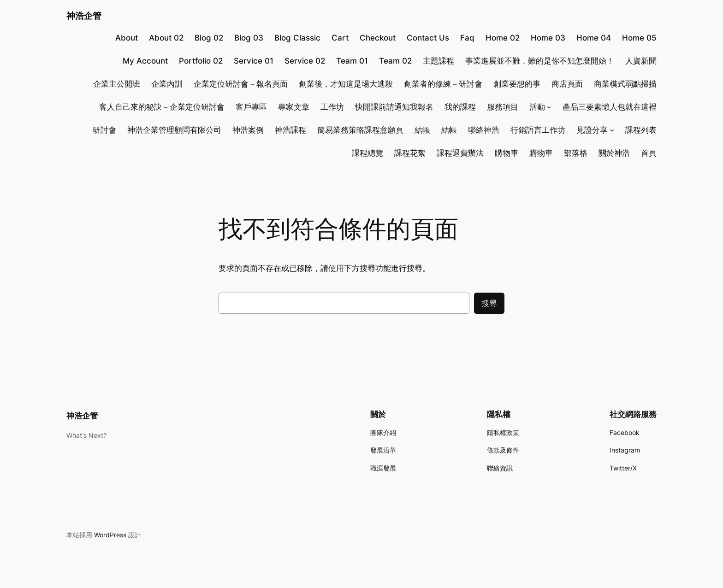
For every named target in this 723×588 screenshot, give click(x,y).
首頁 (649, 153)
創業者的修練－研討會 (443, 84)
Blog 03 (249, 38)
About (127, 38)
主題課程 (439, 61)
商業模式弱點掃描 (625, 84)
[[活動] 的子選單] (549, 107)
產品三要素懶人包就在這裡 (610, 107)
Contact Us (428, 38)
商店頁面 (567, 84)
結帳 (422, 130)
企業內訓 (167, 84)
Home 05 (639, 38)
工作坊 (332, 107)
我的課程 (460, 107)
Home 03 (548, 38)
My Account (145, 61)
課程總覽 (367, 153)
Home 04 (594, 38)
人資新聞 (641, 61)
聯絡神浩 (484, 130)
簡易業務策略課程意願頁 (360, 130)
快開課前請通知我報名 (394, 107)
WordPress (110, 535)
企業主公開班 (117, 84)
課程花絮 (410, 153)
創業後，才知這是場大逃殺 (346, 84)
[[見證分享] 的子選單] (612, 130)
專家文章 (294, 107)
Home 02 (503, 38)
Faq (467, 38)
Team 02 (395, 61)
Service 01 (254, 61)
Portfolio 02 (201, 61)
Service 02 (305, 61)
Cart (340, 38)
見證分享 (592, 130)
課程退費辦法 (460, 153)
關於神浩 (614, 153)
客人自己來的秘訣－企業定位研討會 (162, 107)
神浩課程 (290, 130)
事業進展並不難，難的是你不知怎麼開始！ (540, 61)
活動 (537, 107)
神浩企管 (84, 16)
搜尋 (489, 303)
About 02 (166, 38)
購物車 (507, 153)
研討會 (104, 130)
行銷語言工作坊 (538, 130)
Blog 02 (209, 38)
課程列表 (641, 130)
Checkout (378, 38)
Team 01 (352, 61)
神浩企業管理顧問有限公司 (174, 130)
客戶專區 (251, 107)
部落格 (576, 153)
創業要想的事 (517, 84)
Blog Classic (297, 38)
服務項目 (503, 107)
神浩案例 (248, 130)
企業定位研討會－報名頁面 (241, 84)
